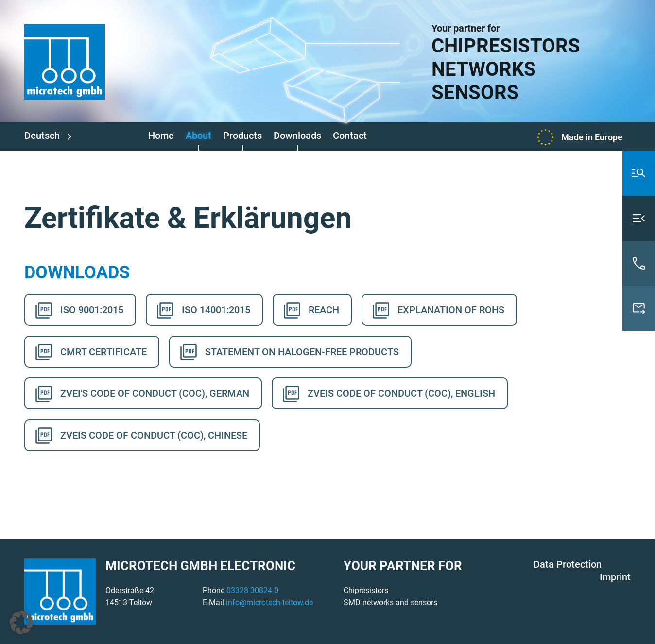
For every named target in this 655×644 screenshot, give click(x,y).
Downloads (297, 136)
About (198, 136)
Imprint (615, 577)
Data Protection (568, 564)
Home (161, 136)
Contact (350, 136)
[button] (21, 623)
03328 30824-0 (252, 590)
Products (242, 136)
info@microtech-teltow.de (269, 602)
